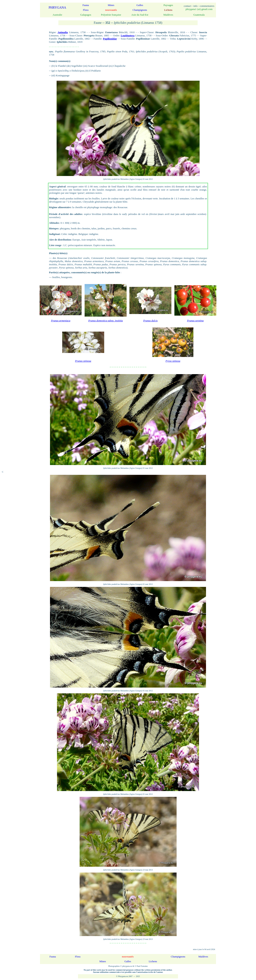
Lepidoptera (128, 35)
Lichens (153, 961)
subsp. (105, 321)
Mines (111, 5)
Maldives (203, 957)
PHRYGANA (57, 7)
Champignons (140, 10)
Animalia (63, 32)
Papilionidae (110, 39)
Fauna (86, 5)
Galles (140, 5)
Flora (86, 10)
